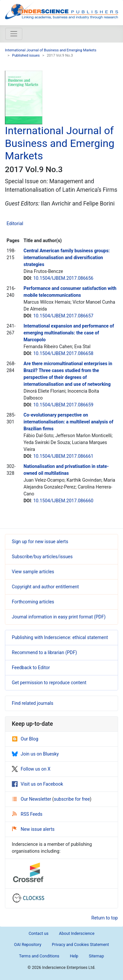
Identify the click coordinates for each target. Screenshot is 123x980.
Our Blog (25, 739)
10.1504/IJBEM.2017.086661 (63, 456)
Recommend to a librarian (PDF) (44, 652)
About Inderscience (77, 933)
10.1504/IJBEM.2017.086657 (63, 316)
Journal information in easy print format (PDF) (59, 617)
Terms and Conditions (39, 956)
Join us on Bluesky (35, 754)
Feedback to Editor (31, 668)
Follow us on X (31, 769)
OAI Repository (28, 944)
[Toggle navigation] (14, 34)
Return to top (105, 918)
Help (74, 956)
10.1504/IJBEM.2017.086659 (63, 405)
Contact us (39, 933)
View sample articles (33, 572)
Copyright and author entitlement (45, 587)
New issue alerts (33, 829)
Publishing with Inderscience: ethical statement (60, 637)
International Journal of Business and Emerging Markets (51, 50)
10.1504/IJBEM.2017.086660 (63, 501)
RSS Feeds (27, 814)
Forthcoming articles (33, 602)
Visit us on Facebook (37, 784)
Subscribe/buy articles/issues (42, 557)
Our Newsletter (32, 799)
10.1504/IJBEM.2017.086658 (63, 353)
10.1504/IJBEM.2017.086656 (63, 278)
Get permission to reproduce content (49, 683)
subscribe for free (72, 799)
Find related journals (32, 703)
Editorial (15, 223)
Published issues (26, 55)
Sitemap (96, 956)
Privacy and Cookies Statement (80, 944)
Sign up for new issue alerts (40, 542)
